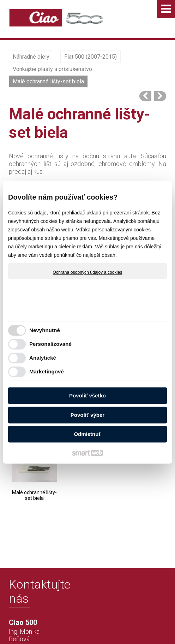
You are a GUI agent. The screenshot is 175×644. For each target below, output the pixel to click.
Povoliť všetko (87, 396)
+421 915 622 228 (31, 596)
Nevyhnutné (45, 330)
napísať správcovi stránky (125, 621)
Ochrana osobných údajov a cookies (88, 272)
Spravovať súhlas (123, 627)
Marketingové (47, 371)
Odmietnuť (87, 434)
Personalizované (50, 344)
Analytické (43, 358)
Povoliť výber (87, 415)
